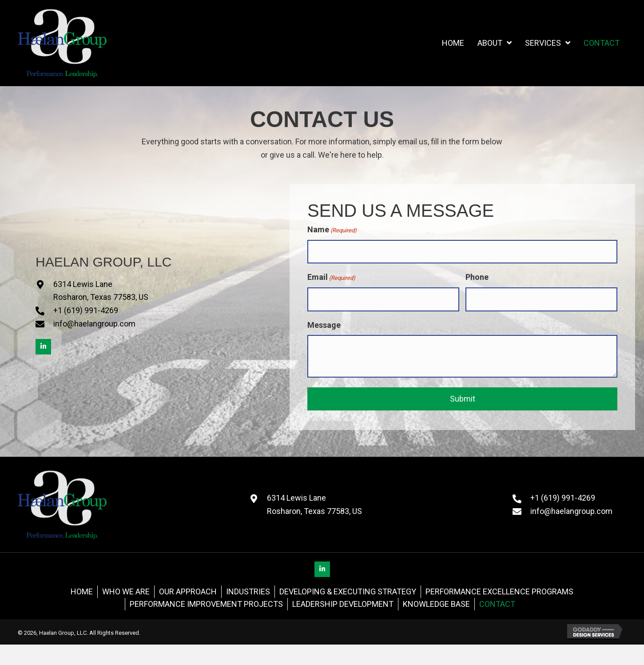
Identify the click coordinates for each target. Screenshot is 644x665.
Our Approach (188, 591)
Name (332, 230)
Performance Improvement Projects (206, 604)
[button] (43, 347)
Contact (497, 604)
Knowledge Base (436, 604)
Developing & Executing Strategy (348, 591)
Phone (477, 277)
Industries (248, 591)
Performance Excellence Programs (499, 591)
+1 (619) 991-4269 (86, 310)
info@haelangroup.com (94, 324)
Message (324, 325)
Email (331, 277)
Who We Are (126, 591)
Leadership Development (343, 604)
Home (82, 591)
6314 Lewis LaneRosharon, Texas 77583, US (314, 504)
